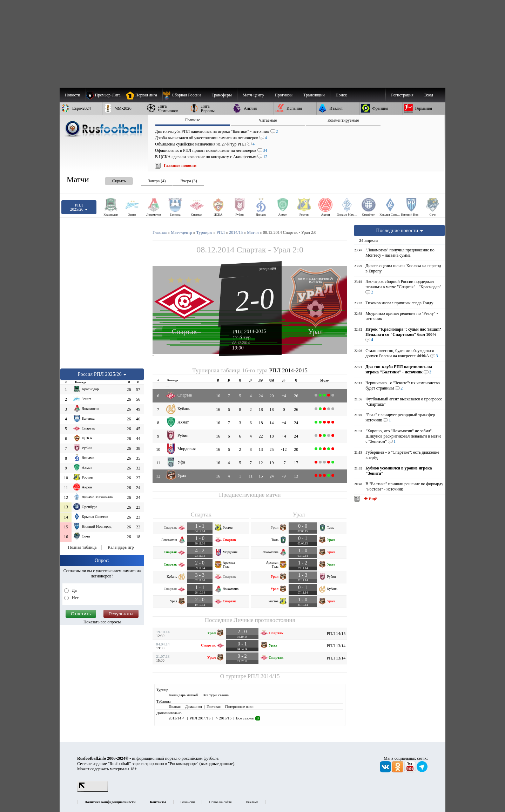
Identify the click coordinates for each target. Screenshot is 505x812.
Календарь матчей (183, 695)
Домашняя (194, 706)
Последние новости (399, 230)
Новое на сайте (220, 802)
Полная (175, 706)
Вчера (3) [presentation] (188, 181)
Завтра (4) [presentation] (157, 181)
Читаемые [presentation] (268, 120)
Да (74, 590)
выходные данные (217, 764)
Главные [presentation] (193, 120)
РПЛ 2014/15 (264, 676)
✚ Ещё (370, 499)
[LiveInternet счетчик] (93, 790)
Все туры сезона (216, 695)
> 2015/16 (223, 718)
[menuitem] (184, 95)
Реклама (252, 802)
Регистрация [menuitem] (402, 95)
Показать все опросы (102, 622)
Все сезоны (248, 718)
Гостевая (214, 706)
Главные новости (180, 165)
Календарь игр (121, 547)
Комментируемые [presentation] (343, 120)
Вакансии (188, 802)
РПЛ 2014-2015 (250, 331)
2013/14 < (177, 718)
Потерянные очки (239, 706)
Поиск (341, 95)
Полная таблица (82, 547)
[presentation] (112, 180)
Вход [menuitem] (429, 95)
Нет (75, 598)
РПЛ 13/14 (336, 646)
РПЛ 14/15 (336, 634)
